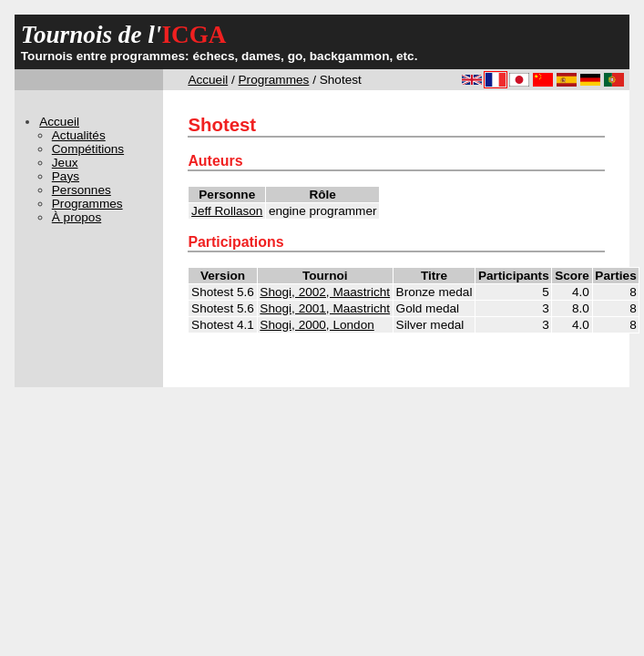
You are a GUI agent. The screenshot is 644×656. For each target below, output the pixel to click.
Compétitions (88, 149)
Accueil (208, 80)
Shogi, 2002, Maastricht (325, 292)
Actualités (79, 135)
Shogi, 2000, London (317, 325)
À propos (77, 217)
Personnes (82, 190)
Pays (66, 176)
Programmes (274, 80)
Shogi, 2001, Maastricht (325, 308)
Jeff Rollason (227, 211)
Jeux (65, 163)
